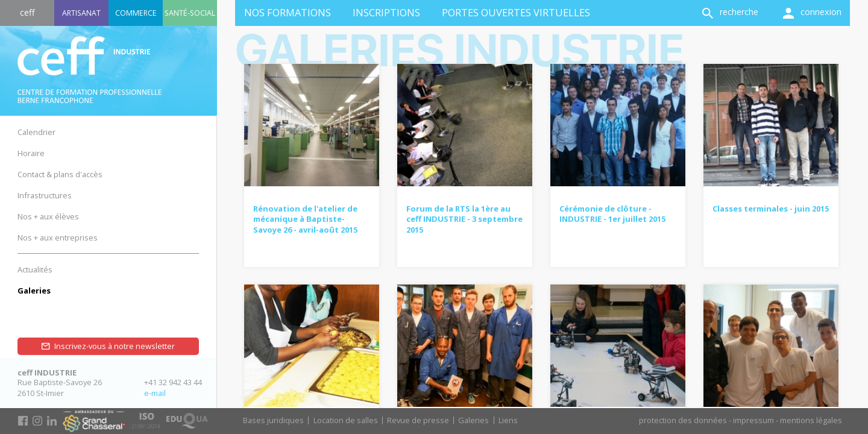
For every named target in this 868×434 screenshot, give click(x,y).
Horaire (31, 153)
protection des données (683, 420)
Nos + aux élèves (48, 216)
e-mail (155, 393)
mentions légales (811, 420)
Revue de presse (418, 420)
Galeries (473, 420)
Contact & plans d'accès (60, 174)
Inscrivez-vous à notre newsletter (115, 346)
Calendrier (36, 132)
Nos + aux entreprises (58, 237)
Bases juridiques (273, 420)
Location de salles (346, 420)
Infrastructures (45, 195)
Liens (508, 420)
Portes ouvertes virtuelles (516, 12)
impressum (753, 420)
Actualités (35, 269)
